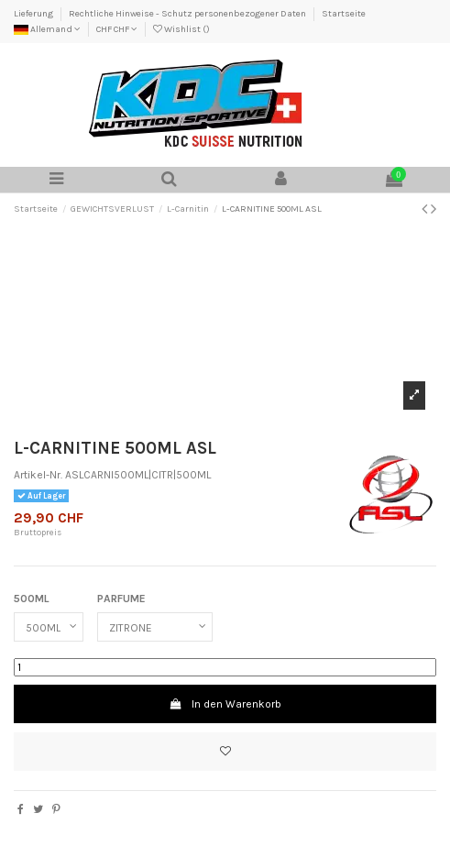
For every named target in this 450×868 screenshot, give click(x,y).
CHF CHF (117, 29)
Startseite (344, 14)
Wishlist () (181, 29)
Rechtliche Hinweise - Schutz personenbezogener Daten (188, 14)
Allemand (47, 29)
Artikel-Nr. (38, 475)
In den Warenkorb (225, 704)
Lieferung (34, 14)
